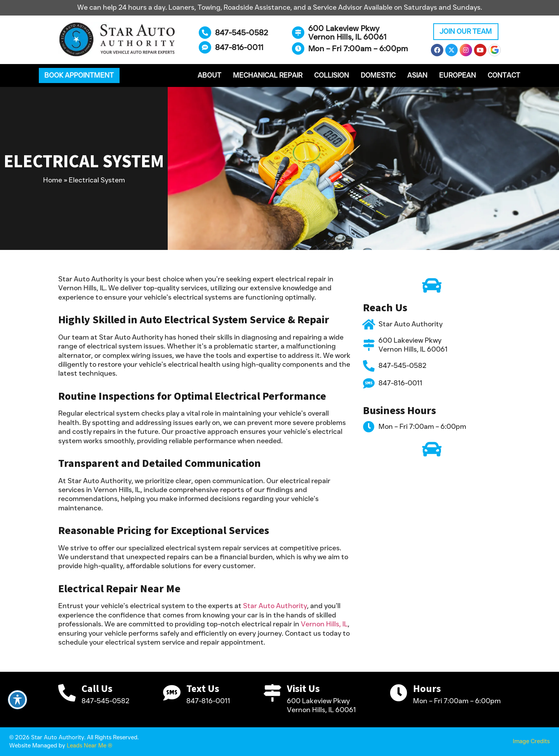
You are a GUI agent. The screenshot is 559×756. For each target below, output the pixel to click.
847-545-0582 (242, 33)
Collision (332, 75)
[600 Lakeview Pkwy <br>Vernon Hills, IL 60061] (298, 33)
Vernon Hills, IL (324, 624)
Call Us (97, 689)
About (209, 75)
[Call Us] (67, 693)
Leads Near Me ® (89, 746)
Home (53, 180)
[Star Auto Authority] (369, 324)
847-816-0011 (239, 47)
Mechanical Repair (268, 75)
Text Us (203, 689)
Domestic (378, 75)
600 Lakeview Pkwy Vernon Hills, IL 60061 (347, 33)
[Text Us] (172, 693)
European (457, 75)
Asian (417, 75)
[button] (79, 76)
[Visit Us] (272, 693)
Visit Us (303, 689)
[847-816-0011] (205, 47)
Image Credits (531, 741)
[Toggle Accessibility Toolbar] (17, 700)
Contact (504, 75)
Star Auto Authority (275, 606)
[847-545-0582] (205, 33)
